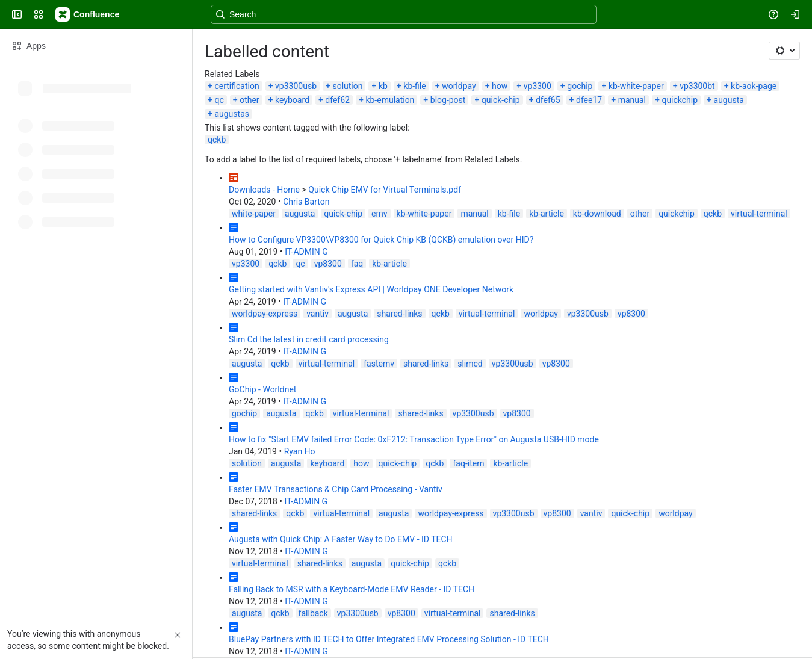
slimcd (470, 364)
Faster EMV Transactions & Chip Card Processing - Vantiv (336, 489)
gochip (580, 86)
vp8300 (328, 264)
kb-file (414, 86)
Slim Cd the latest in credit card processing (309, 339)
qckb (217, 140)
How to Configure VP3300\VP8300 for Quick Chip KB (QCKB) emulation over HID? (381, 240)
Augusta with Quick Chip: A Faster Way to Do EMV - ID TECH (341, 539)
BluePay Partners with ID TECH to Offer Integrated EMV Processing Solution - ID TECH (389, 639)
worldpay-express (265, 314)
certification (237, 86)
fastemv (379, 364)
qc (219, 100)
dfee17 (589, 100)
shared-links (399, 314)
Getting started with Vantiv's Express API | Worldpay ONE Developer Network (371, 289)
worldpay (459, 86)
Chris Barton (306, 202)
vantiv (318, 314)
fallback (313, 613)
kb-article (547, 214)
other (249, 100)
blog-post (448, 100)
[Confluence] (88, 14)
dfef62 (337, 100)
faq (357, 264)
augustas (232, 114)
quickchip (680, 100)
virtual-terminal (759, 214)
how (500, 86)
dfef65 (548, 100)
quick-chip (501, 100)
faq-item (468, 463)
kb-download (597, 214)
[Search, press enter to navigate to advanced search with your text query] (404, 14)
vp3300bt (697, 86)
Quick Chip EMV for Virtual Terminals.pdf (385, 190)
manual (632, 100)
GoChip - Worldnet (262, 389)
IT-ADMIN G (306, 252)
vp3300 (538, 86)
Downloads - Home (264, 190)
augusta (729, 100)
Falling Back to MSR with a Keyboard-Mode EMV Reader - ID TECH (352, 589)
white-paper (254, 214)
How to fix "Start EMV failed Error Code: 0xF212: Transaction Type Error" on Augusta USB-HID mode (414, 439)
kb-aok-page (754, 86)
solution (347, 86)
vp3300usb (296, 86)
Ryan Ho (300, 451)
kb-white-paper (636, 86)
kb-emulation (390, 100)
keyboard (292, 100)
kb (383, 86)
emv (379, 214)
